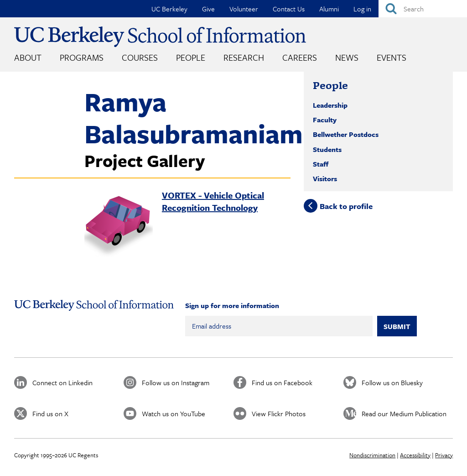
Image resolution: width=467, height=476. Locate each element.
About (28, 57)
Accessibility (415, 455)
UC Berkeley (169, 9)
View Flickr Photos (279, 413)
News (347, 57)
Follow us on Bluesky (392, 382)
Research (244, 57)
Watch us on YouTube (174, 413)
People (191, 57)
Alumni (329, 9)
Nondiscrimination (372, 455)
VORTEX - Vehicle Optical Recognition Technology (213, 201)
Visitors (325, 178)
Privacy (444, 455)
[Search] (423, 9)
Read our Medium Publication (404, 413)
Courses (140, 57)
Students (327, 149)
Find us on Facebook (282, 382)
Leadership (330, 105)
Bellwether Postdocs (346, 134)
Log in (362, 9)
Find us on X (50, 413)
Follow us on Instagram (176, 382)
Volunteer (244, 9)
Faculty (325, 120)
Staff (321, 164)
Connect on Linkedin (62, 382)
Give (208, 9)
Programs (82, 57)
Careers (300, 57)
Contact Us (289, 9)
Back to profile (346, 206)
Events (392, 57)
